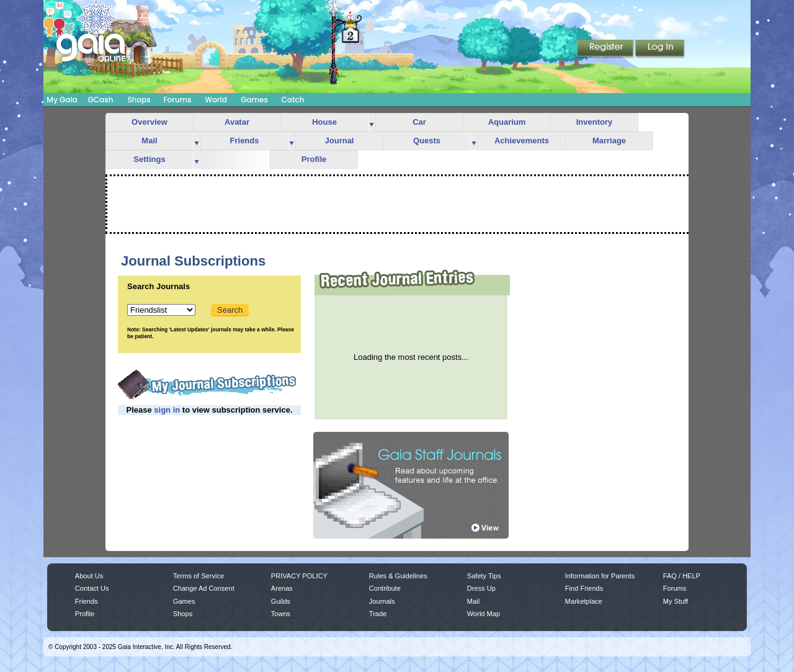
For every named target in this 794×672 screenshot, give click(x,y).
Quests (427, 141)
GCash (101, 100)
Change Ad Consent (204, 588)
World (216, 100)
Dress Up (481, 588)
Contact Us (92, 588)
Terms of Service (198, 576)
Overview (149, 122)
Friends (245, 141)
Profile (314, 159)
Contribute (385, 588)
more (372, 123)
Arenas (282, 588)
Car (419, 122)
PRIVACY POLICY (299, 576)
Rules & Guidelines (398, 576)
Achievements (522, 141)
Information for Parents (600, 576)
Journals (382, 601)
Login (660, 49)
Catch (293, 100)
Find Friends (584, 588)
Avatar (237, 122)
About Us (89, 576)
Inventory (595, 122)
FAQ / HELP (682, 576)
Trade (378, 614)
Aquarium (507, 122)
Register (606, 49)
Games (254, 100)
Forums (177, 100)
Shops (139, 100)
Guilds (281, 601)
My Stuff (676, 601)
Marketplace (584, 601)
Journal (340, 141)
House (324, 122)
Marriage (609, 141)
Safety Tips (484, 576)
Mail (149, 141)
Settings (149, 159)
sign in (167, 410)
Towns (281, 614)
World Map (484, 614)
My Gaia (62, 100)
